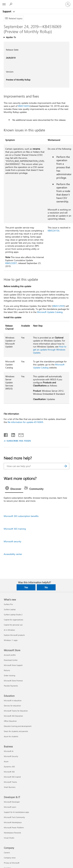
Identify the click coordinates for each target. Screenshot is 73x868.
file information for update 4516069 (25, 422)
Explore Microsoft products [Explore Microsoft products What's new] (14, 635)
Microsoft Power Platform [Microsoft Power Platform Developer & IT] (14, 828)
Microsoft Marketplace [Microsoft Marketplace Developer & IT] (13, 822)
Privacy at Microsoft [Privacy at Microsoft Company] (12, 863)
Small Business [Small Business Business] (10, 787)
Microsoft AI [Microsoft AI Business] (9, 751)
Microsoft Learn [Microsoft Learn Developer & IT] (10, 807)
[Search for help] (11, 4)
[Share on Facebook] (6, 434)
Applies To (11, 37)
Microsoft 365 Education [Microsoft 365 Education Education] (13, 716)
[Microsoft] (36, 2)
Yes (26, 587)
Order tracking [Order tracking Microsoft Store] (10, 675)
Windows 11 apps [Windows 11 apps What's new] (11, 640)
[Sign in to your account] (68, 4)
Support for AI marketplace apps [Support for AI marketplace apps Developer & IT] (16, 812)
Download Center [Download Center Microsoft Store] (11, 660)
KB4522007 (11, 263)
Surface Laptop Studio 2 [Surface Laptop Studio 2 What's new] (13, 615)
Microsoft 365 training (15, 529)
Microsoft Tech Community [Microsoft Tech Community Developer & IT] (14, 817)
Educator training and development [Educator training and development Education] (18, 726)
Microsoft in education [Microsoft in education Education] (13, 700)
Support (7, 11)
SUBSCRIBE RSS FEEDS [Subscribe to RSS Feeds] (19, 441)
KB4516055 (24, 106)
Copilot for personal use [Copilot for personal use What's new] (13, 625)
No (46, 587)
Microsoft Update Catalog (50, 312)
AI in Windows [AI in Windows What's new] (9, 630)
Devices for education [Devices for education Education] (12, 706)
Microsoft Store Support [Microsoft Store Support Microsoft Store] (13, 665)
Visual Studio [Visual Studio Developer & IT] (9, 838)
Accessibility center (13, 554)
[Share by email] (19, 434)
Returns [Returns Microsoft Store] (7, 670)
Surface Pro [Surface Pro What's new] (8, 604)
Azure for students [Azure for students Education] (11, 736)
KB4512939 (58, 306)
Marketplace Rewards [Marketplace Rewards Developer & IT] (12, 833)
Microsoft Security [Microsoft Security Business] (11, 756)
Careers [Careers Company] (7, 853)
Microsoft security (12, 541)
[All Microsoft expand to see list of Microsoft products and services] (4, 4)
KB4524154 (54, 231)
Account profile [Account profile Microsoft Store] (10, 655)
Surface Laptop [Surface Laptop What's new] (10, 609)
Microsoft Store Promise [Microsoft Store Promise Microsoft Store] (13, 681)
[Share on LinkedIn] (12, 434)
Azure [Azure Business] (6, 761)
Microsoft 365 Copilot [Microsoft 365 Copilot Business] (12, 777)
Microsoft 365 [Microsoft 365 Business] (9, 772)
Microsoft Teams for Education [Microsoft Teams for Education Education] (16, 711)
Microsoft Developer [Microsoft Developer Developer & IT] (12, 802)
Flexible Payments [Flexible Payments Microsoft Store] (11, 686)
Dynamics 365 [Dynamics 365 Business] (9, 767)
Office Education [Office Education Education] (10, 721)
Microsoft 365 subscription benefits (21, 516)
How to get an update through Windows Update (50, 350)
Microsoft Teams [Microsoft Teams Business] (10, 782)
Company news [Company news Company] (10, 858)
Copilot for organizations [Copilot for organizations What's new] (14, 620)
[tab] (14, 489)
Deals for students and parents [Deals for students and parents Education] (16, 731)
